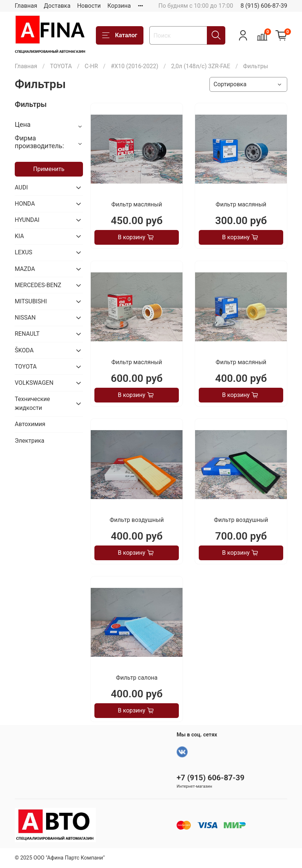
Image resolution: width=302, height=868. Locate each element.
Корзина (119, 6)
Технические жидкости (32, 403)
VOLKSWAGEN (34, 383)
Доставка (57, 6)
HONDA (25, 204)
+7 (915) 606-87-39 (211, 778)
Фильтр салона (137, 678)
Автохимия (30, 424)
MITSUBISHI (31, 301)
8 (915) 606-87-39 (264, 6)
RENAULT (27, 334)
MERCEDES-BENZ (38, 285)
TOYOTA (61, 66)
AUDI (21, 187)
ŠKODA (24, 350)
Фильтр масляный (137, 204)
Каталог (120, 35)
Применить (49, 169)
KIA (19, 236)
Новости (89, 6)
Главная (26, 6)
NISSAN (25, 318)
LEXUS (24, 252)
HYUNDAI (27, 220)
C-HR (91, 66)
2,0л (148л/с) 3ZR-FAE (201, 66)
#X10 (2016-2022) (134, 66)
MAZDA (25, 269)
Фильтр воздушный (137, 520)
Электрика (29, 441)
